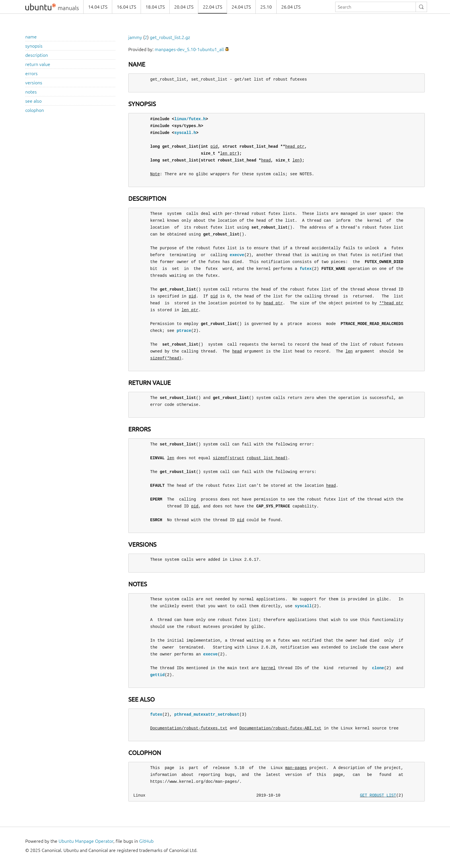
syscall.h (185, 133)
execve (237, 255)
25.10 (266, 7)
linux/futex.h (190, 119)
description (37, 55)
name (31, 37)
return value (38, 64)
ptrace (184, 331)
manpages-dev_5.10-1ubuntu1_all (189, 49)
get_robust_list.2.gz (170, 37)
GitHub (146, 841)
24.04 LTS (241, 7)
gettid (157, 675)
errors (31, 73)
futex (306, 269)
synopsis (34, 46)
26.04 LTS (291, 7)
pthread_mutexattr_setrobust (207, 714)
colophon (35, 110)
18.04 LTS (155, 7)
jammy (135, 37)
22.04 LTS (213, 7)
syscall (303, 606)
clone (378, 668)
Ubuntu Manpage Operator (86, 841)
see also (33, 101)
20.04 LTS (184, 7)
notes (31, 92)
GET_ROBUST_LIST (378, 795)
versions (34, 83)
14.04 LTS (98, 7)
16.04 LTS (126, 7)
